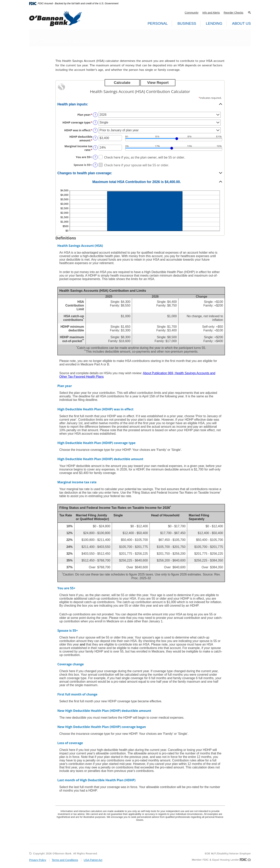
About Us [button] (241, 23)
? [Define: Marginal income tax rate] (95, 148)
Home (228, 40)
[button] (249, 13)
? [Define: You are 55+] (95, 157)
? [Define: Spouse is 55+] (95, 165)
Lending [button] (214, 23)
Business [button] (187, 23)
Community (192, 13)
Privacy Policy (38, 860)
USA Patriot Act (93, 860)
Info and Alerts (211, 13)
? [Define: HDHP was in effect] (95, 130)
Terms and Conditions (65, 860)
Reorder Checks (233, 13)
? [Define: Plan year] (95, 115)
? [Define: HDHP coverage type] (95, 122)
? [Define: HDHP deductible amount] (95, 138)
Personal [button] (158, 23)
